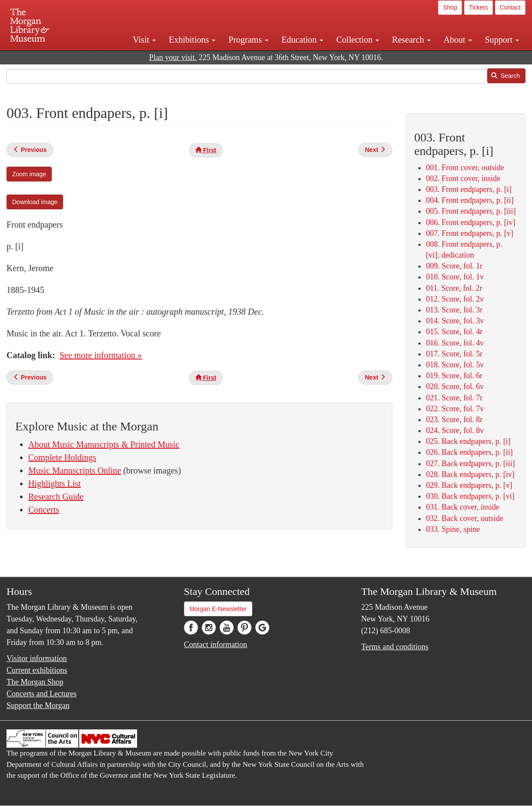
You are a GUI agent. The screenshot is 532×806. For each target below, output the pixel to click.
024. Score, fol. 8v (455, 430)
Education (302, 40)
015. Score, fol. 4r (454, 332)
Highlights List (55, 484)
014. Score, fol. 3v (455, 321)
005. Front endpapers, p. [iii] (471, 211)
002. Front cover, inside (463, 178)
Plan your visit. (173, 57)
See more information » (101, 355)
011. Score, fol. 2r (454, 288)
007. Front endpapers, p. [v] (469, 233)
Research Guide (56, 497)
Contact (510, 7)
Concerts (44, 510)
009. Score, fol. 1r (454, 266)
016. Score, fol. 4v (455, 343)
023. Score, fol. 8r (454, 420)
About (458, 40)
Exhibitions (192, 40)
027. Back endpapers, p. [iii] (470, 463)
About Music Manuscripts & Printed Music (104, 444)
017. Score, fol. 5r (454, 354)
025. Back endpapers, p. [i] (468, 441)
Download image (35, 202)
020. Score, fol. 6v (455, 386)
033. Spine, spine (453, 529)
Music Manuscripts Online (75, 470)
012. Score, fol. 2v (455, 299)
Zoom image (29, 174)
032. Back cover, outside (465, 518)
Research (411, 40)
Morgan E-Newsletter (218, 609)
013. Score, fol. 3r (454, 310)
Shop (450, 7)
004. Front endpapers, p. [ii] (470, 200)
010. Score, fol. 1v (455, 277)
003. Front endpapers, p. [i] (468, 189)
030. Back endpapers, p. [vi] (470, 496)
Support (502, 40)
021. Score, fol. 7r (454, 398)
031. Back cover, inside (463, 507)
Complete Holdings (62, 457)
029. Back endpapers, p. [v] (469, 485)
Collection (358, 40)
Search (505, 76)
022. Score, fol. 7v (455, 409)
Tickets (478, 7)
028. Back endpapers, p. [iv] (470, 474)
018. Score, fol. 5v (455, 365)
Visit (144, 40)
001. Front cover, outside (465, 168)
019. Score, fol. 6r (454, 376)
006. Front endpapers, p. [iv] (470, 222)
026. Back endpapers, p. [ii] (469, 452)
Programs (248, 40)
